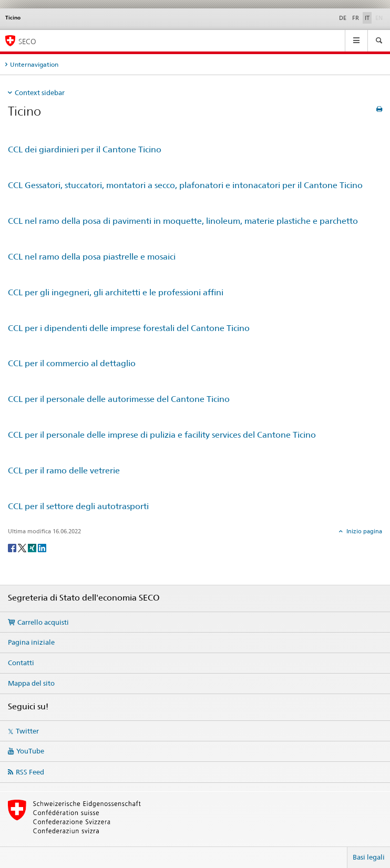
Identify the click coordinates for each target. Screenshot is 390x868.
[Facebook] (13, 547)
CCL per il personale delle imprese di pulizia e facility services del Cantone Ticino (162, 435)
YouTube (30, 751)
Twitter (27, 731)
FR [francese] (356, 18)
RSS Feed (30, 772)
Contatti (21, 663)
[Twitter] (23, 547)
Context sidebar (40, 92)
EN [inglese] (380, 17)
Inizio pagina (363, 531)
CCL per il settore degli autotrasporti (78, 506)
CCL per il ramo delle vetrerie (64, 471)
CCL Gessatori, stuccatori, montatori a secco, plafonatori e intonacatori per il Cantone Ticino (185, 185)
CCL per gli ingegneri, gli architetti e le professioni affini (116, 292)
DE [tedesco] (343, 18)
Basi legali (369, 857)
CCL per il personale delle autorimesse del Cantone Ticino (119, 399)
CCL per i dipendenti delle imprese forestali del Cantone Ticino (129, 328)
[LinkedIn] (42, 547)
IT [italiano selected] (367, 18)
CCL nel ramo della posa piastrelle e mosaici (92, 257)
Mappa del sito (31, 683)
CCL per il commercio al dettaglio (72, 363)
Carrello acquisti (43, 622)
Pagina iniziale (31, 642)
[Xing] (33, 547)
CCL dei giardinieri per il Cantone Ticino (85, 149)
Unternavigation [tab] (34, 64)
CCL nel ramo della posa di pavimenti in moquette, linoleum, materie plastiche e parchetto (183, 221)
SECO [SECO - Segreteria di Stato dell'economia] (27, 41)
